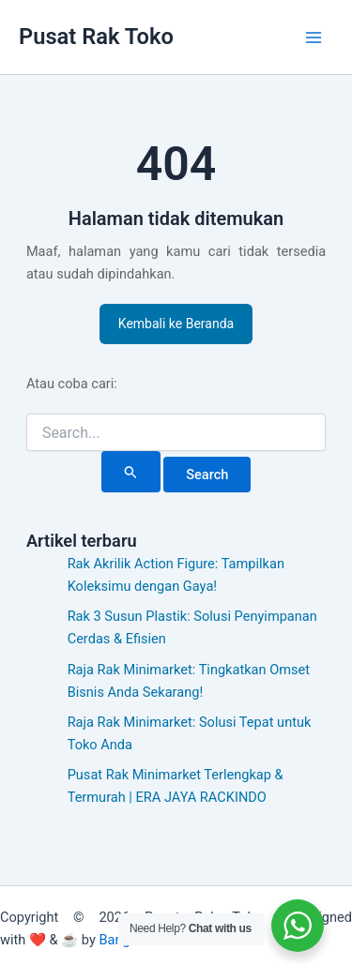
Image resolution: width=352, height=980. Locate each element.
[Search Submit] (131, 472)
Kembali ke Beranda (176, 324)
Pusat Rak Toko (96, 37)
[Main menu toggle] (314, 38)
